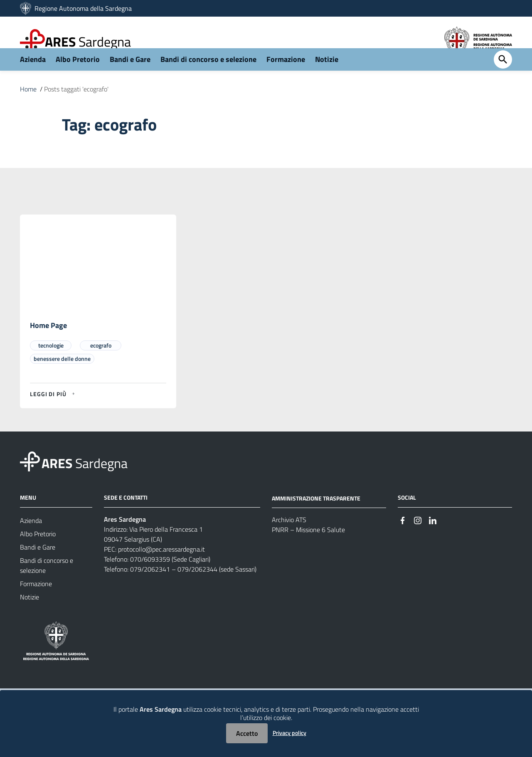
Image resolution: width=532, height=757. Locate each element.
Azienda (33, 78)
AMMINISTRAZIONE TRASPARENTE (316, 517)
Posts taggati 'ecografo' (76, 107)
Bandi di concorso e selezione (208, 78)
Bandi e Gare (130, 78)
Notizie (327, 78)
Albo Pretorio (78, 78)
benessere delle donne (62, 377)
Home (28, 107)
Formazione (286, 78)
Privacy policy (289, 733)
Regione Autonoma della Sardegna (83, 8)
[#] (403, 539)
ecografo (101, 364)
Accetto (247, 733)
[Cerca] (503, 78)
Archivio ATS (289, 539)
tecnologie (51, 364)
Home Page (48, 344)
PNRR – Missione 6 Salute (308, 549)
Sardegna (88, 42)
